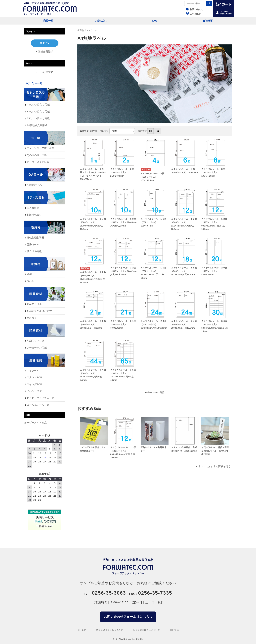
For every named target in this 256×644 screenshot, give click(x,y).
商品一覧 (48, 21)
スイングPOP (34, 384)
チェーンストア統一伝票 (40, 148)
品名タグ (32, 318)
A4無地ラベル (34, 185)
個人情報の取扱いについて (146, 630)
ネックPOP (33, 370)
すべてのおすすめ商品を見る (214, 466)
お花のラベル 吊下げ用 (40, 311)
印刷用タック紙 (35, 341)
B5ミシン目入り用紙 (38, 118)
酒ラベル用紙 (34, 251)
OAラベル (92, 30)
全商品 (81, 30)
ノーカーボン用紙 (37, 348)
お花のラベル (34, 304)
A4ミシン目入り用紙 (38, 105)
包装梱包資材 (34, 215)
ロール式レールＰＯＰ (39, 405)
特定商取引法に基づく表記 (110, 630)
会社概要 (208, 21)
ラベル (30, 281)
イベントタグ (34, 391)
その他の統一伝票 (37, 155)
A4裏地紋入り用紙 (37, 125)
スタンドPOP (34, 377)
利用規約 (174, 630)
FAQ (154, 21)
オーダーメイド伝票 (38, 162)
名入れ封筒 (33, 208)
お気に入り (102, 21)
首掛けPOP (33, 244)
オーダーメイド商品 (35, 423)
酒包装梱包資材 (35, 238)
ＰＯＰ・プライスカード (40, 398)
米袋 (29, 274)
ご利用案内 (193, 14)
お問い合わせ (194, 9)
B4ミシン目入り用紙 (38, 112)
